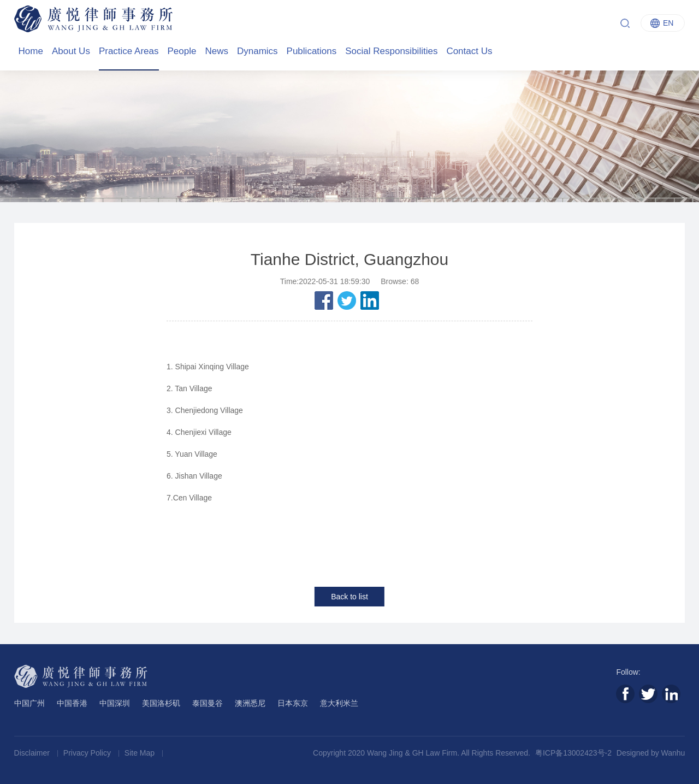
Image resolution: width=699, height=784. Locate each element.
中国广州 (29, 703)
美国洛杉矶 (161, 703)
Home (31, 51)
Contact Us (469, 51)
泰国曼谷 (208, 703)
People (182, 51)
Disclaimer (33, 753)
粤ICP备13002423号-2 (573, 753)
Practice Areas (129, 51)
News (217, 51)
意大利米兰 (339, 703)
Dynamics (257, 51)
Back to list (349, 597)
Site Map (141, 753)
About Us (71, 51)
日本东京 (293, 703)
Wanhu (673, 753)
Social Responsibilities (391, 51)
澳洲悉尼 (250, 703)
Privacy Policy (88, 753)
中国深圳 (115, 703)
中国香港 (72, 703)
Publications (312, 51)
